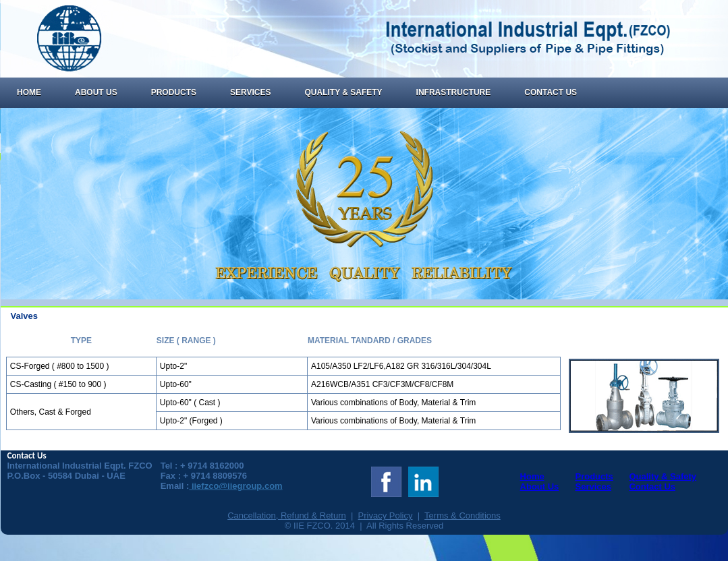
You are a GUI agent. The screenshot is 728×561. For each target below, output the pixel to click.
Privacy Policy (386, 515)
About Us (96, 92)
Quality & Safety (343, 92)
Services (250, 92)
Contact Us (551, 92)
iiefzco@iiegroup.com (235, 486)
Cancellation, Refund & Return (287, 515)
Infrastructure (454, 92)
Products (174, 92)
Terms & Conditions (463, 515)
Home (29, 92)
